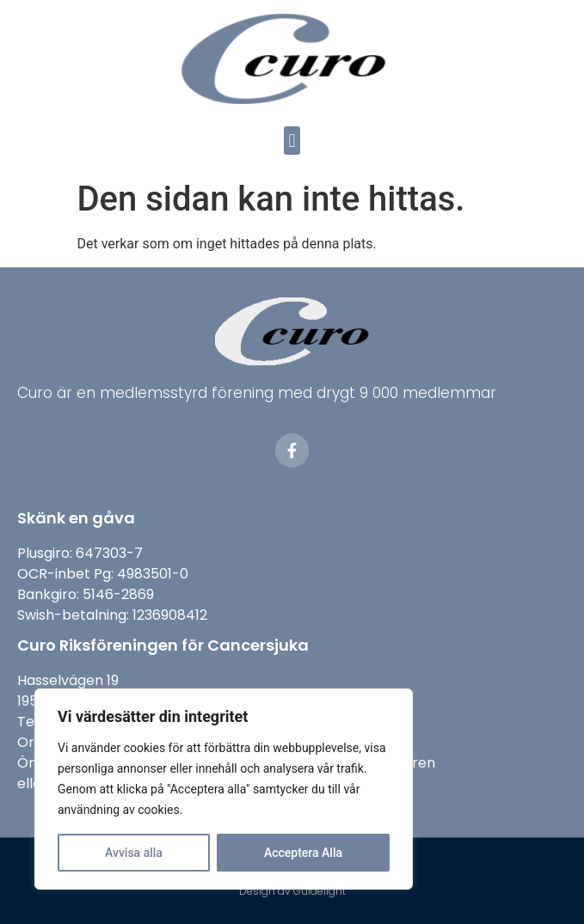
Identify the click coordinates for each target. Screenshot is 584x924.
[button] (292, 141)
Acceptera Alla (303, 853)
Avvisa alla (134, 853)
